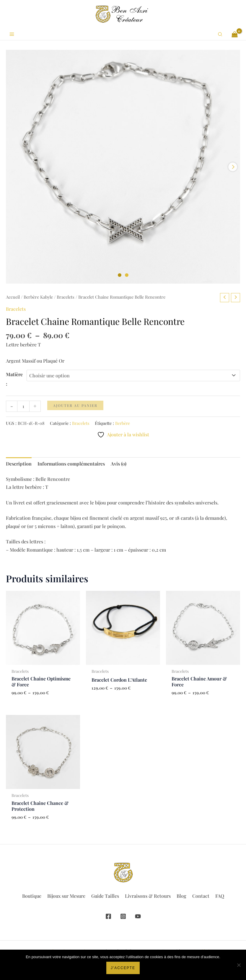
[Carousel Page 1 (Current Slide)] (120, 275)
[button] (220, 34)
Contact (201, 896)
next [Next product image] (233, 167)
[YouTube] (138, 916)
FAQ (220, 896)
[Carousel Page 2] (127, 275)
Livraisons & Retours (148, 896)
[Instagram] (123, 916)
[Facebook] (108, 916)
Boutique (32, 896)
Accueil (13, 297)
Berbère (123, 423)
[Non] (239, 965)
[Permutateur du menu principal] (12, 34)
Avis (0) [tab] (119, 464)
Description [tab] (19, 464)
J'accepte (123, 968)
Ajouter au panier (75, 405)
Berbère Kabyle (38, 297)
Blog (181, 896)
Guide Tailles (105, 896)
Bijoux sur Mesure (66, 896)
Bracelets (66, 297)
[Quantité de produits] (23, 406)
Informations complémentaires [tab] (71, 464)
